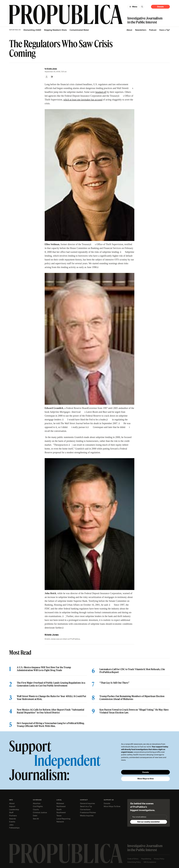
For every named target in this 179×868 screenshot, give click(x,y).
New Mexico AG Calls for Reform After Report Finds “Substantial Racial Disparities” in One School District (50, 711)
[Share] (47, 77)
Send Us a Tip (86, 806)
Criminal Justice (40, 813)
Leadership (14, 810)
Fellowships (14, 828)
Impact (12, 806)
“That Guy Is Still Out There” (114, 683)
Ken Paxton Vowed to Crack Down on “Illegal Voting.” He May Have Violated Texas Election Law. (134, 711)
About (129, 30)
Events (12, 822)
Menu (135, 7)
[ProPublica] (66, 14)
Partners (13, 816)
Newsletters (141, 30)
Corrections (85, 810)
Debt (35, 816)
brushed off (101, 92)
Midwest (60, 803)
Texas (59, 816)
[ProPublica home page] (66, 854)
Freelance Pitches (88, 813)
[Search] (142, 7)
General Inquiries (87, 803)
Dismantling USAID (32, 30)
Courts (36, 810)
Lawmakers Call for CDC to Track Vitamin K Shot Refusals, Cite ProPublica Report (132, 671)
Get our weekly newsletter (149, 822)
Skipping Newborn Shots (55, 30)
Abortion (37, 803)
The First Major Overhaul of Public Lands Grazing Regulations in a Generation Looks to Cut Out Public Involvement (51, 684)
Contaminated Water (79, 30)
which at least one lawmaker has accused (83, 100)
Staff (11, 813)
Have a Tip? (165, 30)
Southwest (61, 813)
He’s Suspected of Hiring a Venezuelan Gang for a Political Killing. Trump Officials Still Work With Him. (51, 725)
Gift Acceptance (150, 862)
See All (36, 819)
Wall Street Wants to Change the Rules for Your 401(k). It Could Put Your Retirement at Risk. (51, 698)
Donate (160, 7)
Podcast (153, 30)
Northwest (61, 806)
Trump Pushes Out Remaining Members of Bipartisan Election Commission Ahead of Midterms (132, 698)
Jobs (11, 825)
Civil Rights (38, 806)
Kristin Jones (52, 69)
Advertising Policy (134, 862)
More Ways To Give (112, 806)
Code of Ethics (133, 859)
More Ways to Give (146, 779)
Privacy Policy (159, 859)
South (59, 810)
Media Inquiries (87, 816)
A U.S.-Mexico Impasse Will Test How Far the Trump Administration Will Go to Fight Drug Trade (44, 669)
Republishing (146, 859)
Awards (13, 819)
